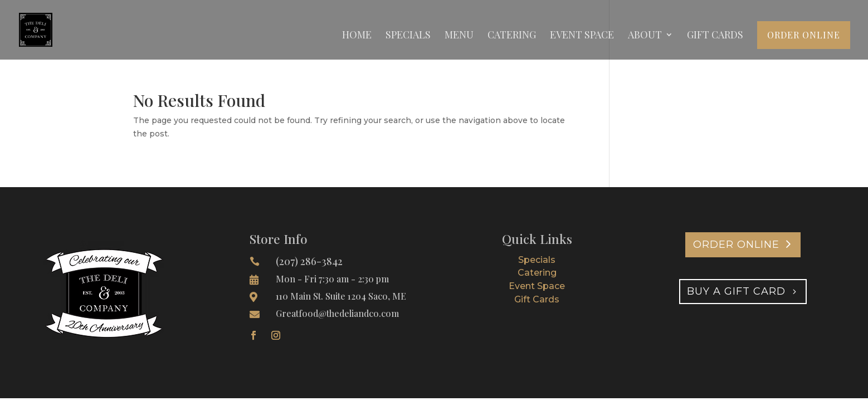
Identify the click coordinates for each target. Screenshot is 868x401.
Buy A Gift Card (736, 291)
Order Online (804, 35)
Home (357, 36)
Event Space (582, 36)
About (645, 36)
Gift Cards (715, 36)
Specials (408, 36)
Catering (512, 36)
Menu (459, 36)
